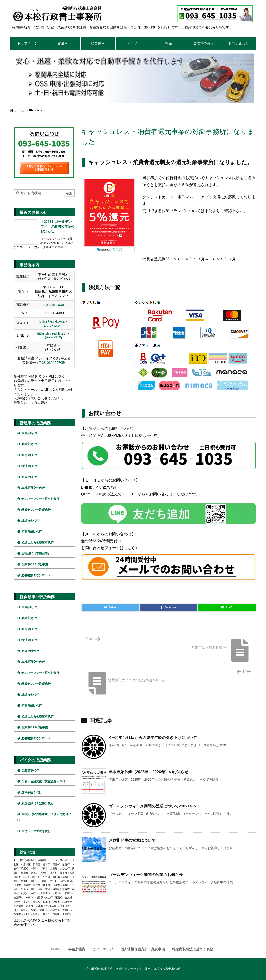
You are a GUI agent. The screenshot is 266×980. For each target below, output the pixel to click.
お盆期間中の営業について (132, 840)
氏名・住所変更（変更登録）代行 (43, 781)
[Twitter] (110, 607)
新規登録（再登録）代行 (37, 803)
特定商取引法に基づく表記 (193, 949)
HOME (56, 949)
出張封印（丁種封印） (36, 554)
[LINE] (227, 607)
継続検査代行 (30, 521)
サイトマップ (103, 949)
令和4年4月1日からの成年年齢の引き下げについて (153, 738)
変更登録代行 (30, 455)
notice (38, 110)
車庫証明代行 (30, 433)
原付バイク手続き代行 (36, 831)
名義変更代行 (30, 444)
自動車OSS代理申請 (35, 564)
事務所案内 (77, 949)
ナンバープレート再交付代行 (40, 499)
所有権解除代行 (32, 532)
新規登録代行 (30, 477)
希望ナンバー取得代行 (36, 510)
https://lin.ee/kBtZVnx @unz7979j (53, 335)
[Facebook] (168, 607)
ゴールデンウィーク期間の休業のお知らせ (146, 875)
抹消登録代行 (30, 466)
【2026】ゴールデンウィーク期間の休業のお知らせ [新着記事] (57, 226)
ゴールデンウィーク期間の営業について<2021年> (152, 806)
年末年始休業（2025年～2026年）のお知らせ (149, 772)
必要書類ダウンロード (36, 575)
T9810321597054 (53, 363)
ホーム (19, 110)
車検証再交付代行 (33, 488)
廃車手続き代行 (32, 792)
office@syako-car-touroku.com (53, 323)
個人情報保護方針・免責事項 (143, 949)
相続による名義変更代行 (37, 543)
